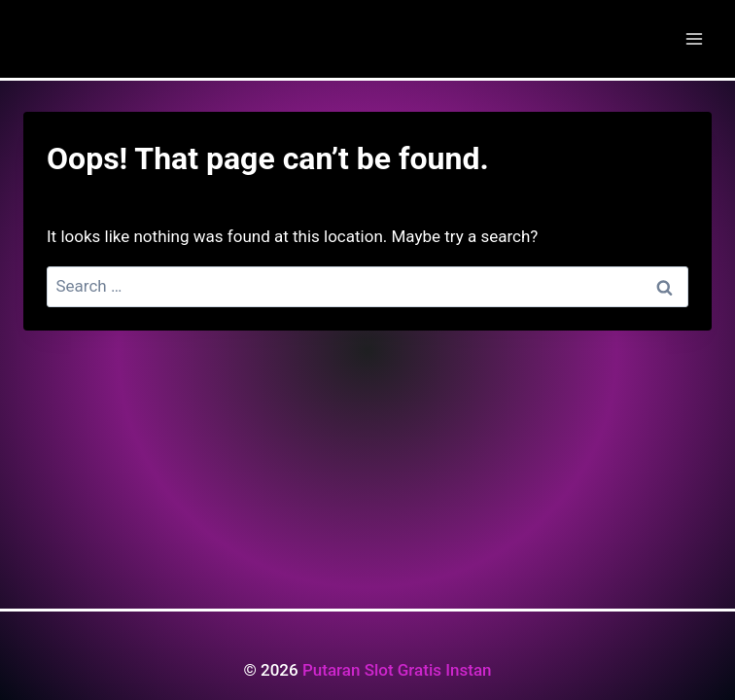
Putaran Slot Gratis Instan (397, 670)
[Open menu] (694, 38)
